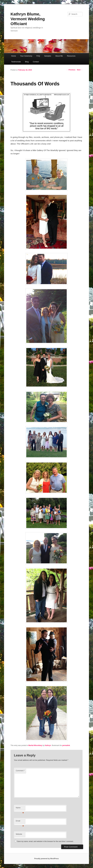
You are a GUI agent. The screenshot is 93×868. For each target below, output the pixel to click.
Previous (71, 70)
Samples (48, 56)
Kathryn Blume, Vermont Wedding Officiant (28, 19)
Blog (27, 62)
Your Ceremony (26, 56)
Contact (36, 62)
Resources (71, 56)
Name (20, 808)
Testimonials (16, 62)
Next (80, 70)
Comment (20, 771)
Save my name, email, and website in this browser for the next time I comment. (45, 841)
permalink (66, 745)
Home (14, 56)
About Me (59, 56)
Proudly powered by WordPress (46, 859)
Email (20, 822)
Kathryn (48, 745)
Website (19, 834)
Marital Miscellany (35, 745)
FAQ (38, 56)
